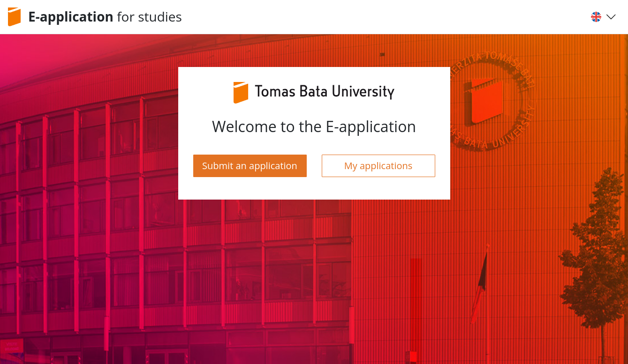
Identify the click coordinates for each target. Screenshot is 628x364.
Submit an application (250, 166)
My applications (378, 166)
